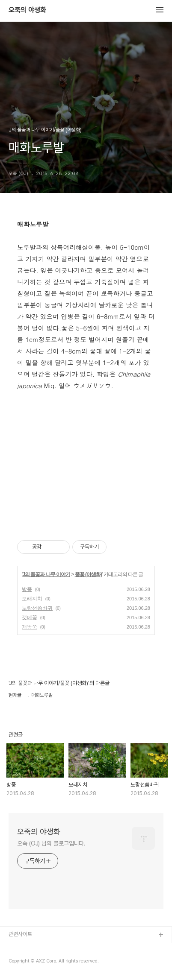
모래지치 (32, 599)
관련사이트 (20, 934)
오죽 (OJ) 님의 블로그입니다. (51, 843)
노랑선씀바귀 (37, 608)
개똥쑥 (30, 627)
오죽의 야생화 (27, 10)
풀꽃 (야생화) (88, 574)
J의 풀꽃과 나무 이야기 (46, 574)
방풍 (27, 589)
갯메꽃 (30, 617)
